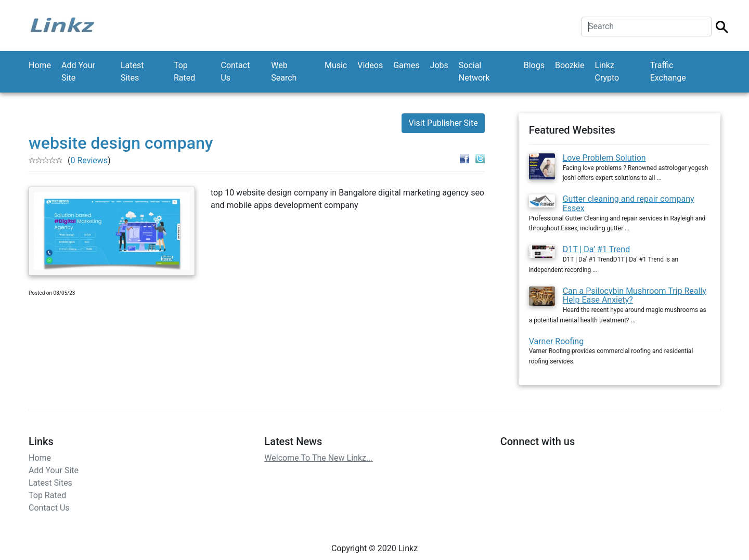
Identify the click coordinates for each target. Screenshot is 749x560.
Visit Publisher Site (443, 123)
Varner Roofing (556, 341)
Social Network (474, 71)
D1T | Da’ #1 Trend (597, 249)
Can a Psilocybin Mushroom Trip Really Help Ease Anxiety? (635, 296)
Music (336, 65)
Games (406, 65)
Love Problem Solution (604, 158)
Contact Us (235, 71)
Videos (370, 65)
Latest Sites (132, 71)
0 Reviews (89, 160)
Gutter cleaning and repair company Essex (629, 204)
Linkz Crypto (607, 71)
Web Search (284, 71)
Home (40, 65)
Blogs (534, 65)
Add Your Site (78, 71)
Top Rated (184, 71)
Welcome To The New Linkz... (318, 458)
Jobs (439, 65)
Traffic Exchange (668, 71)
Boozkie (570, 65)
